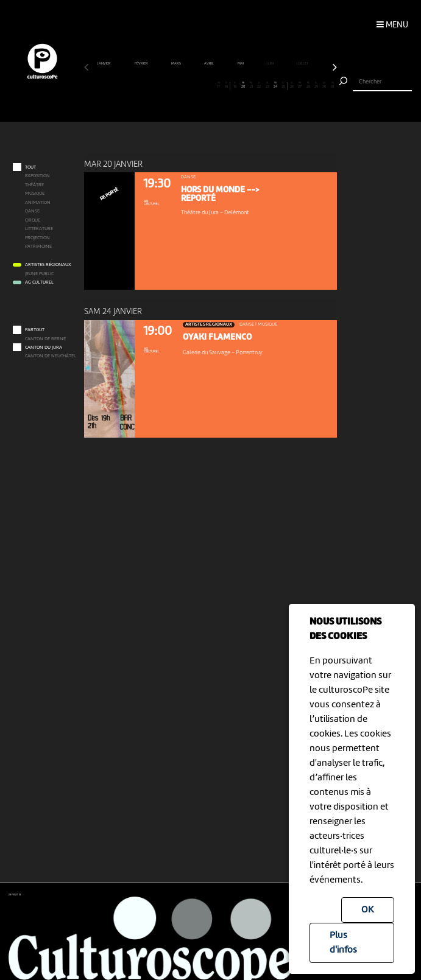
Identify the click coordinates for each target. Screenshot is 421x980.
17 (218, 85)
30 (324, 85)
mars (176, 63)
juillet (303, 63)
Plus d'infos (343, 943)
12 (178, 85)
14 (194, 85)
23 (267, 85)
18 (226, 85)
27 (300, 85)
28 (308, 85)
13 (186, 85)
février (142, 63)
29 (316, 85)
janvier (104, 63)
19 (235, 85)
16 (210, 85)
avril (209, 63)
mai (241, 63)
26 (292, 85)
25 (283, 85)
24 (275, 85)
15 (202, 85)
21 (251, 85)
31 (332, 85)
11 (169, 85)
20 (242, 85)
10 (161, 85)
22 (259, 85)
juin (271, 63)
